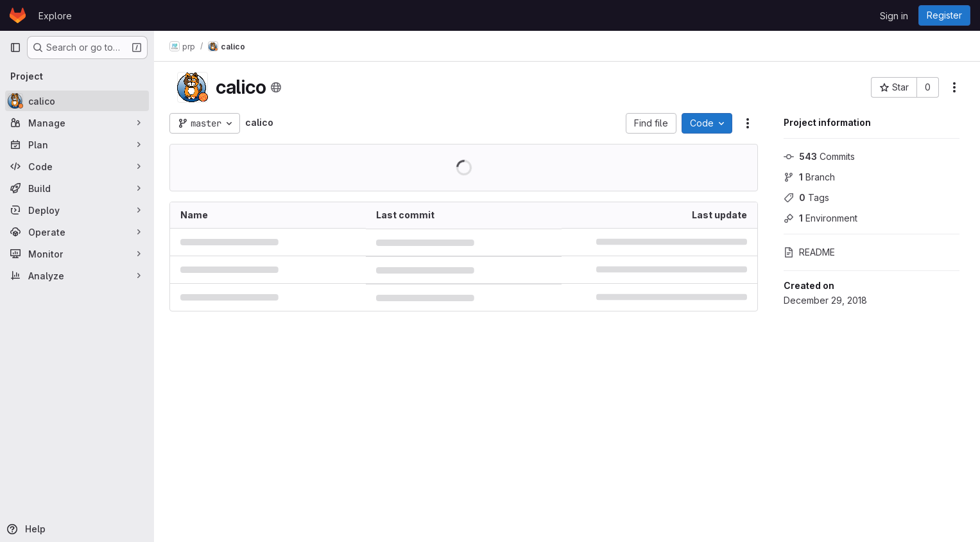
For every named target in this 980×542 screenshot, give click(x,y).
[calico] (77, 101)
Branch (809, 177)
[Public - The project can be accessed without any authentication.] (276, 87)
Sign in (894, 16)
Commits (819, 156)
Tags (806, 197)
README (809, 252)
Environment (821, 218)
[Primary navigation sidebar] (15, 48)
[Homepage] (18, 15)
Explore (55, 16)
